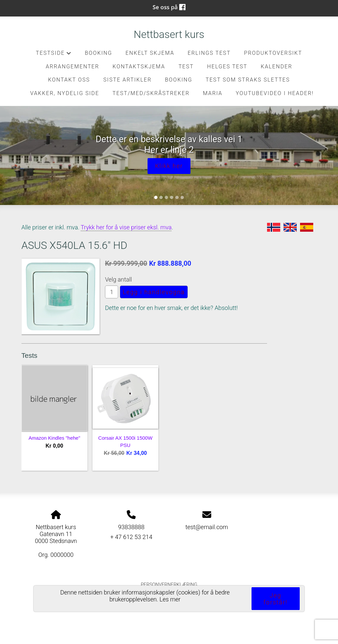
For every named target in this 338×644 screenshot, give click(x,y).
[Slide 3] (166, 197)
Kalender (277, 67)
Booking (99, 53)
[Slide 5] (177, 197)
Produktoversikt (273, 53)
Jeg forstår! (275, 599)
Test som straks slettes (248, 80)
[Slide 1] (156, 197)
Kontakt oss (69, 80)
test (186, 67)
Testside (54, 55)
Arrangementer (72, 67)
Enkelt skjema (150, 53)
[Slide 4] (172, 197)
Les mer (170, 599)
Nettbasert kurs (169, 34)
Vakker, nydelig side (65, 93)
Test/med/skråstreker (151, 93)
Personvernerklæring (169, 585)
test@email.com (207, 527)
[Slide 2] (161, 197)
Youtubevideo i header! (275, 93)
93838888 (131, 527)
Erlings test (209, 53)
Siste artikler (127, 80)
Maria (213, 93)
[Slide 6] (182, 197)
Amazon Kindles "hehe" (54, 438)
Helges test (227, 67)
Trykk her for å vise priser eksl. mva (126, 227)
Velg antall (118, 279)
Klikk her (169, 166)
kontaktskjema (139, 67)
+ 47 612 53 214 (131, 537)
